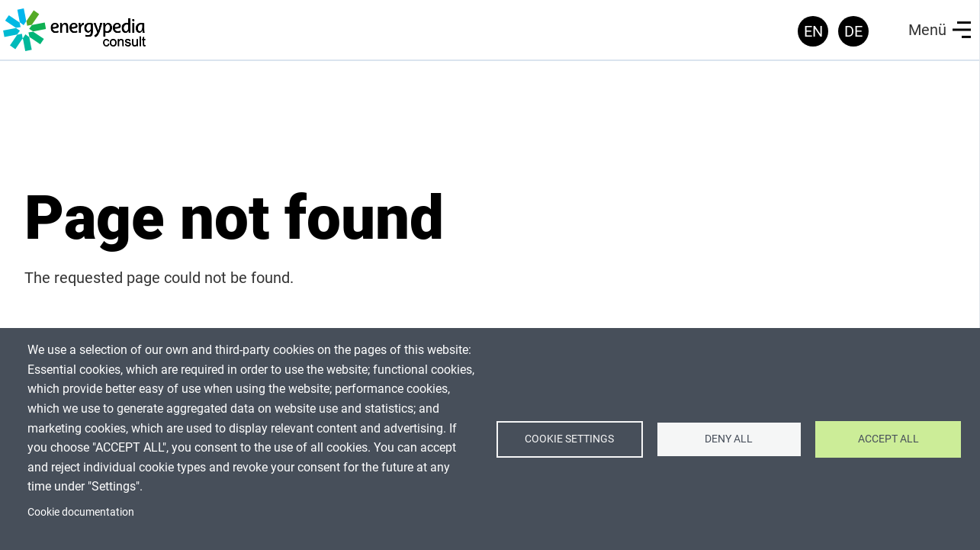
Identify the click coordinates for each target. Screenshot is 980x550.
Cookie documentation (81, 512)
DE (853, 31)
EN (813, 31)
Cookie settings (569, 439)
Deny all (729, 439)
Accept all (888, 439)
